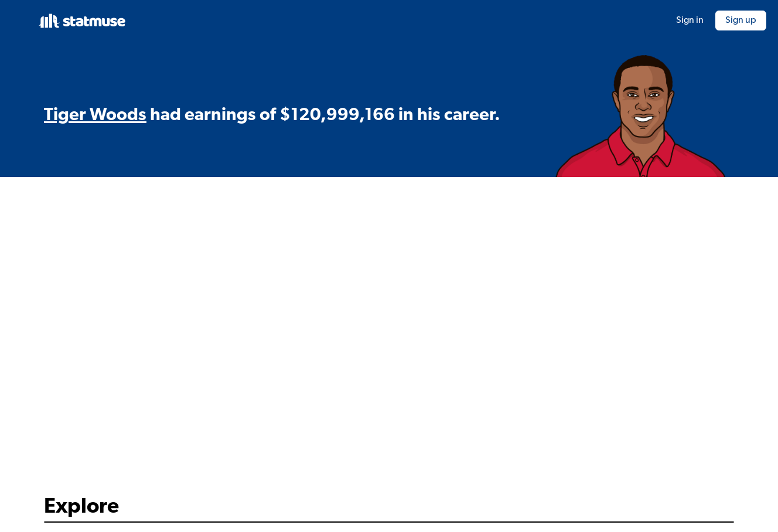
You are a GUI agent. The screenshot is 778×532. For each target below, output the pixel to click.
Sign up (741, 21)
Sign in (690, 21)
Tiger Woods (95, 116)
